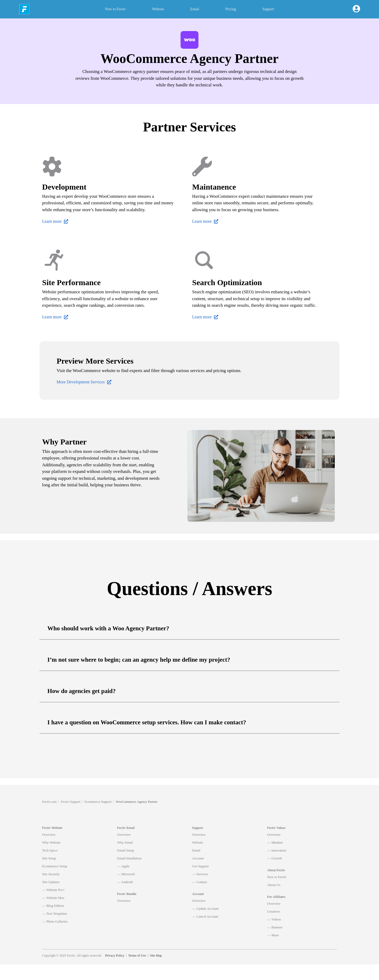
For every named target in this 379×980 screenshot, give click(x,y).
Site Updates (51, 882)
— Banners (275, 927)
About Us (274, 885)
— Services (200, 874)
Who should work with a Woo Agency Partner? (108, 628)
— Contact (200, 882)
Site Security (51, 874)
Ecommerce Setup (55, 866)
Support (268, 9)
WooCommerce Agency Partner (137, 802)
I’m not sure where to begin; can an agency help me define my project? (139, 660)
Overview (49, 835)
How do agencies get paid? (81, 691)
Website (158, 9)
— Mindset (275, 842)
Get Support (200, 866)
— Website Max (53, 898)
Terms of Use (137, 971)
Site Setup (49, 858)
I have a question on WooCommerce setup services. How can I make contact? (147, 722)
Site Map (156, 971)
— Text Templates (55, 914)
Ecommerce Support (98, 802)
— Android (125, 882)
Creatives (274, 911)
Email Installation (129, 858)
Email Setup (126, 850)
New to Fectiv (115, 9)
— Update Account (205, 909)
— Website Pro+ (53, 890)
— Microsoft (126, 874)
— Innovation (277, 850)
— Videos (274, 919)
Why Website (51, 842)
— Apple (123, 866)
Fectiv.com (49, 802)
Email (195, 9)
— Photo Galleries (55, 921)
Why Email (125, 842)
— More (273, 935)
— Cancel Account (205, 916)
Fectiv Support (71, 802)
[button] (189, 628)
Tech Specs (50, 850)
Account (198, 858)
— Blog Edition (53, 906)
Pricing (231, 9)
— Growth (275, 858)
